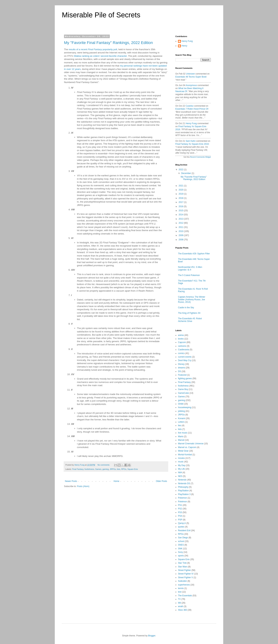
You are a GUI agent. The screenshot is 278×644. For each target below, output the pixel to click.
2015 (181, 211)
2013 (181, 219)
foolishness (89, 469)
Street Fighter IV (186, 574)
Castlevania (184, 350)
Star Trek (182, 563)
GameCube (183, 393)
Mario (181, 436)
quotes (181, 527)
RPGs (124, 469)
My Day (182, 465)
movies (181, 458)
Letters (181, 422)
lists (119, 469)
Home (116, 481)
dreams (182, 368)
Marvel (181, 440)
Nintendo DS (184, 483)
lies (180, 425)
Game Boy (183, 389)
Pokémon (183, 502)
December (186, 173)
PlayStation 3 (184, 494)
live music (183, 433)
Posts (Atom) (83, 486)
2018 (181, 198)
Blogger (152, 636)
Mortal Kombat (185, 455)
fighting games (185, 378)
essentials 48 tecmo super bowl (191, 77)
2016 (181, 206)
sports (181, 556)
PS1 (180, 505)
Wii (180, 603)
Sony (180, 552)
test (180, 592)
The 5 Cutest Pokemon (189, 275)
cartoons (182, 346)
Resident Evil (184, 530)
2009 (181, 235)
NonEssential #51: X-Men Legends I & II (190, 268)
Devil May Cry (185, 360)
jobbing (181, 411)
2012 (181, 223)
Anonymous (191, 85)
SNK (180, 549)
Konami (182, 418)
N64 (180, 472)
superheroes (184, 585)
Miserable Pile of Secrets (101, 15)
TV (179, 599)
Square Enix (133, 469)
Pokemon (183, 498)
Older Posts (161, 481)
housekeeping (185, 407)
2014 (181, 215)
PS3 (180, 512)
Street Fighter (184, 570)
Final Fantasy (78, 469)
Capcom (182, 342)
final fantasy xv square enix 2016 (192, 144)
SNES (181, 545)
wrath (181, 606)
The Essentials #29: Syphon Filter (194, 254)
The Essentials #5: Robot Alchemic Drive (190, 320)
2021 (181, 186)
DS (180, 371)
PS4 (180, 516)
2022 (181, 170)
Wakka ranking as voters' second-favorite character (100, 56)
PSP (180, 520)
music (181, 462)
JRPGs (113, 469)
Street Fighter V (185, 577)
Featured (182, 375)
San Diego (183, 538)
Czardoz (190, 106)
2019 (181, 194)
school (181, 541)
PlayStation (183, 491)
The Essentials (185, 596)
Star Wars (183, 567)
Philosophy (183, 487)
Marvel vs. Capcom (187, 447)
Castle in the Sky (186, 308)
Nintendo (182, 480)
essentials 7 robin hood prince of (192, 109)
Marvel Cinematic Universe (191, 444)
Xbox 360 (183, 610)
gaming (106, 469)
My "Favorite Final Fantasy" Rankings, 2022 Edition (108, 43)
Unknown (190, 74)
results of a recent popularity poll (93, 49)
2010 (181, 231)
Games (98, 469)
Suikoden (182, 581)
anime (181, 335)
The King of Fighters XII (189, 313)
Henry (184, 46)
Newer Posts (71, 481)
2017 (181, 202)
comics (181, 353)
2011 (181, 227)
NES (180, 476)
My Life (181, 469)
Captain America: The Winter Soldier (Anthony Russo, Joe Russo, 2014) (192, 299)
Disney (181, 364)
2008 (181, 240)
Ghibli (181, 404)
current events (185, 357)
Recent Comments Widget (200, 157)
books (181, 339)
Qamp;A (182, 523)
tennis (181, 588)
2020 (181, 190)
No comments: (104, 465)
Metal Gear (183, 451)
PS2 (180, 509)
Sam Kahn (191, 141)
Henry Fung (187, 41)
